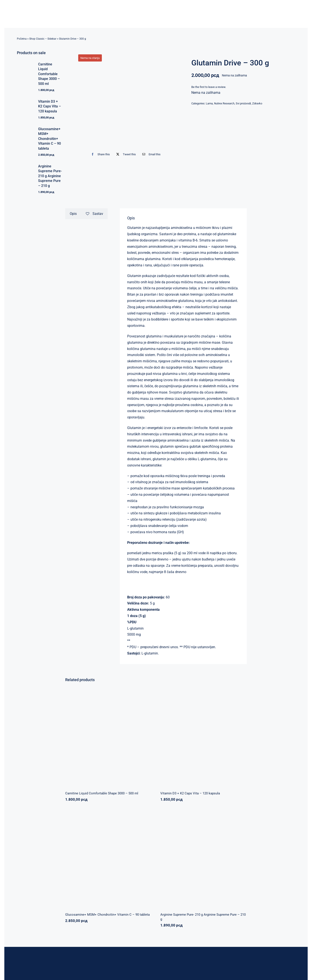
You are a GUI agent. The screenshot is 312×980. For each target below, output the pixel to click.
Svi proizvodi (243, 103)
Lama (209, 103)
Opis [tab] (73, 214)
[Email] (150, 154)
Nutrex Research (224, 103)
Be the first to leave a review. (209, 87)
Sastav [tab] (94, 214)
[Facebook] (100, 154)
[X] (125, 154)
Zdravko (257, 103)
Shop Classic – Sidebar (43, 39)
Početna (22, 39)
